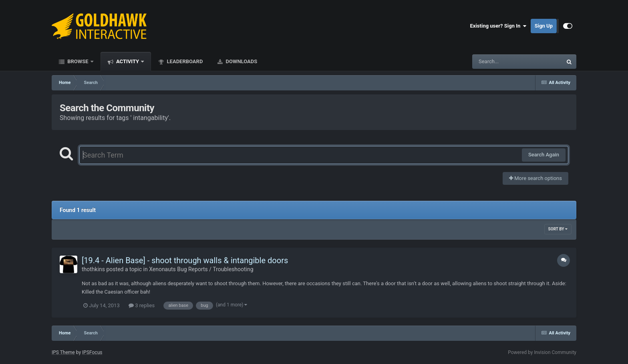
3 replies (142, 305)
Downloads (241, 61)
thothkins (93, 269)
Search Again (544, 155)
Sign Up (544, 26)
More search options (535, 178)
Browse (78, 61)
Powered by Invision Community (542, 352)
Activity (128, 61)
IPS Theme (63, 352)
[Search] (497, 62)
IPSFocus (92, 352)
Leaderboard (184, 61)
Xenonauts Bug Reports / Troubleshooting (201, 269)
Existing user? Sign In (498, 26)
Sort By (558, 229)
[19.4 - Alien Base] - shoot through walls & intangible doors (185, 260)
